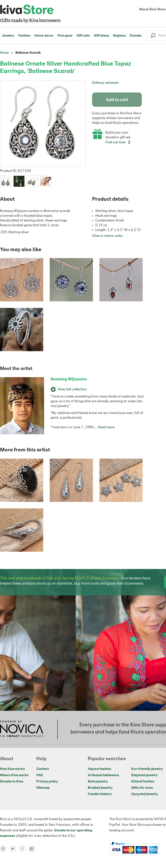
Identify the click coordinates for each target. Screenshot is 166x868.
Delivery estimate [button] (105, 83)
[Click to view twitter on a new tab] (14, 849)
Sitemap (43, 788)
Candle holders (100, 794)
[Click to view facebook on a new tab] (33, 849)
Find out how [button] (118, 142)
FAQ (40, 775)
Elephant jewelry (144, 775)
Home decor (44, 36)
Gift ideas (101, 36)
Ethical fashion (143, 782)
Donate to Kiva (12, 782)
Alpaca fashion (99, 769)
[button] (153, 37)
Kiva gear (65, 36)
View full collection (69, 390)
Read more (106, 427)
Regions (119, 36)
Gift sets (83, 36)
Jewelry (8, 36)
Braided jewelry (100, 788)
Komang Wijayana (69, 379)
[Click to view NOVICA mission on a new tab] (22, 729)
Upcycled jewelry (145, 794)
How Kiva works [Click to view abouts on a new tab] (12, 769)
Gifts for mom (142, 788)
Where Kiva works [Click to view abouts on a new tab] (14, 775)
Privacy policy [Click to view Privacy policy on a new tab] (47, 782)
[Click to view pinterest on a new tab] (5, 849)
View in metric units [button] (107, 236)
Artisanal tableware (103, 775)
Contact (43, 769)
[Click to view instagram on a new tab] (24, 849)
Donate (136, 36)
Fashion (24, 36)
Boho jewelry (98, 782)
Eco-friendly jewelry (147, 769)
